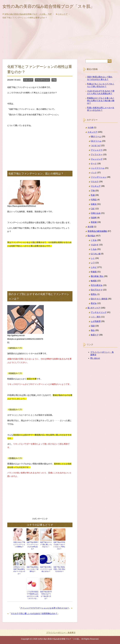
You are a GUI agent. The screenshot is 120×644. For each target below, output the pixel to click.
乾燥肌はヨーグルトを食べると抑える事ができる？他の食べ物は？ (101, 101)
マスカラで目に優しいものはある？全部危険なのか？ (34, 613)
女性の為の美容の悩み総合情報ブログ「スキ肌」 (51, 7)
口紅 (93, 209)
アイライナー (97, 155)
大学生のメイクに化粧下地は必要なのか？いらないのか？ (19, 571)
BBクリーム (96, 137)
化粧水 (94, 204)
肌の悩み (91, 236)
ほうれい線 (96, 254)
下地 (54, 80)
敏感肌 (94, 281)
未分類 (90, 227)
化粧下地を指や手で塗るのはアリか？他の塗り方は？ (46, 595)
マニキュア (96, 186)
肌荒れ (94, 295)
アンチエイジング (99, 313)
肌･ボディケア (94, 308)
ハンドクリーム (98, 168)
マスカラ (95, 182)
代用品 (94, 200)
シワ (93, 263)
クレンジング (97, 159)
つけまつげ (96, 146)
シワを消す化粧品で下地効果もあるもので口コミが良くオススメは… (33, 595)
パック (94, 173)
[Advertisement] (60, 41)
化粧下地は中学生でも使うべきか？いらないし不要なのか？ (59, 546)
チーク (94, 164)
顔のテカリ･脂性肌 (99, 299)
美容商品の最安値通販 (97, 232)
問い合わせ (95, 359)
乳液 (93, 195)
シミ (93, 259)
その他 (90, 128)
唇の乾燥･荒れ (97, 277)
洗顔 (93, 326)
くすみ (94, 241)
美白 (93, 331)
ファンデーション (42, 80)
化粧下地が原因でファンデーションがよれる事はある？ (33, 546)
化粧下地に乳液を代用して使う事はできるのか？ (59, 569)
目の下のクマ (97, 290)
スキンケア (28, 80)
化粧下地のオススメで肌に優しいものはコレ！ (46, 545)
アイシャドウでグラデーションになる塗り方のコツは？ (45, 608)
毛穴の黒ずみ (97, 286)
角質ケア (95, 335)
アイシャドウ (97, 150)
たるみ (94, 250)
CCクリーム (96, 141)
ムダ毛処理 (96, 322)
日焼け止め (96, 214)
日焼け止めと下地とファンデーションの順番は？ (19, 545)
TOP (28, 14)
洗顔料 (94, 218)
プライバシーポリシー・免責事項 (61, 632)
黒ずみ (94, 304)
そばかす (95, 245)
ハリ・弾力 (96, 317)
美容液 (94, 223)
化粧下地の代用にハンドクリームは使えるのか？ (46, 569)
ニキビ (94, 268)
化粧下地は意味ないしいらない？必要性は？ (33, 569)
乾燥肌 (94, 272)
